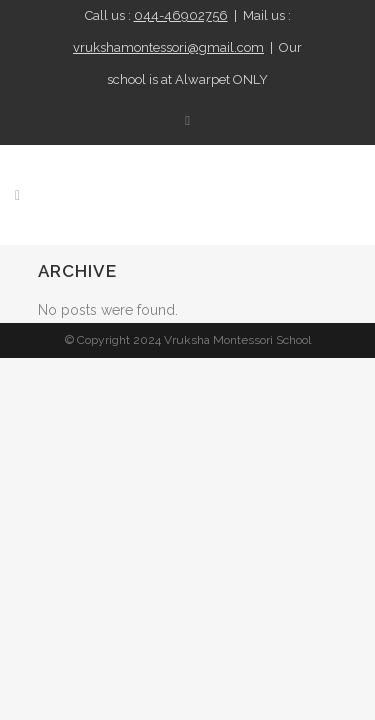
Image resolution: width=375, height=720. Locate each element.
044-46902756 (181, 15)
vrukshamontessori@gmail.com (168, 47)
